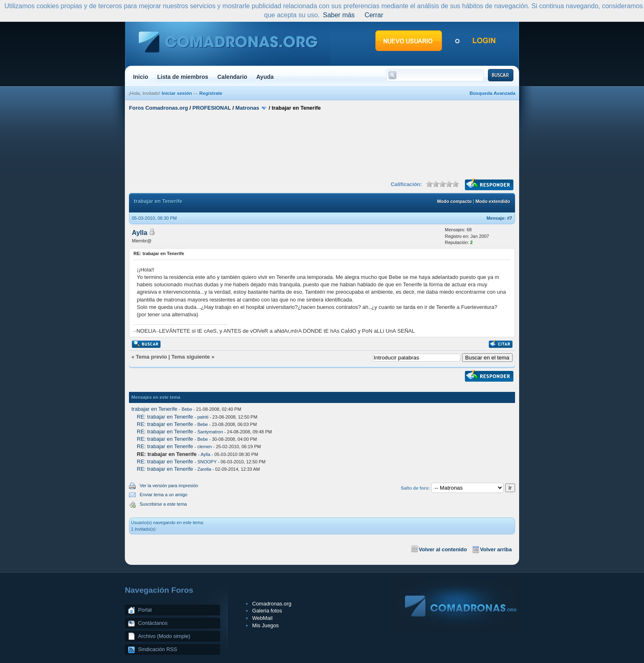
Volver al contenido (443, 549)
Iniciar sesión (177, 93)
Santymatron (210, 432)
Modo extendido (493, 201)
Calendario (232, 77)
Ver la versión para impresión (169, 486)
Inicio (141, 77)
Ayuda (265, 77)
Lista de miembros (183, 77)
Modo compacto (454, 201)
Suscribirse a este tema (163, 504)
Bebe (187, 409)
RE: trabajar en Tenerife (165, 417)
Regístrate (211, 93)
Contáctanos (153, 623)
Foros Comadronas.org (159, 108)
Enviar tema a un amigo (163, 495)
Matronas (247, 108)
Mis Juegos (266, 625)
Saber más (339, 15)
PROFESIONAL (212, 108)
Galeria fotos (267, 611)
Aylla (140, 233)
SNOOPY (207, 462)
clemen (204, 447)
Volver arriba (496, 549)
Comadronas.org (272, 604)
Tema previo (152, 357)
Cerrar (374, 15)
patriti (203, 417)
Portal (145, 610)
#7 (510, 218)
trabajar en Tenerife (154, 409)
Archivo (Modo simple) (164, 636)
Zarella (204, 469)
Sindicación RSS (158, 649)
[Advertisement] (322, 145)
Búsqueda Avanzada (492, 93)
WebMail (262, 618)
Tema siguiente (191, 357)
